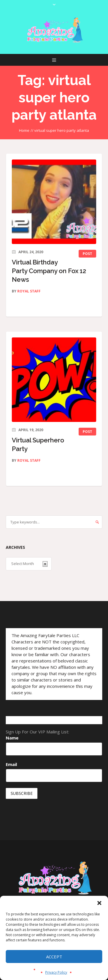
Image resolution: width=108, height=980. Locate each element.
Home (24, 130)
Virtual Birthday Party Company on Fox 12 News (49, 271)
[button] (99, 903)
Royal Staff (29, 291)
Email (11, 764)
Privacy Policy (56, 972)
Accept (54, 957)
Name (12, 738)
